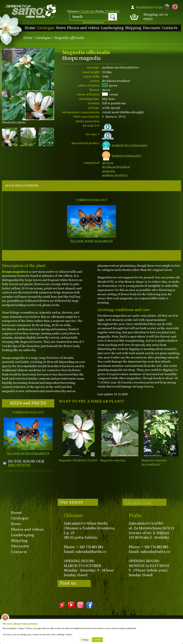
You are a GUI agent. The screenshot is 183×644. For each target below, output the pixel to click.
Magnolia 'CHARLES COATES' (78, 460)
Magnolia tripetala (113, 460)
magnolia (109, 171)
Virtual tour (138, 502)
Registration (145, 7)
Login (159, 7)
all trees (108, 163)
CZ (166, 6)
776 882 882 (112, 11)
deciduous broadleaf (116, 167)
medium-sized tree (115, 175)
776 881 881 (88, 11)
